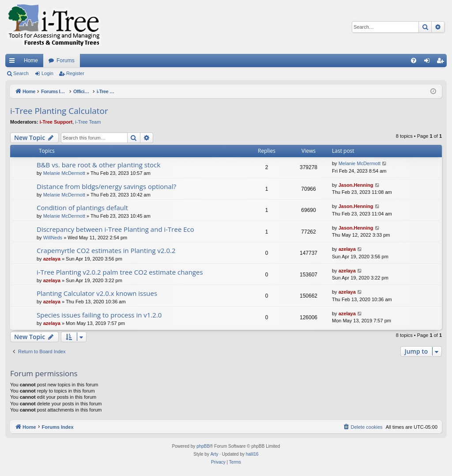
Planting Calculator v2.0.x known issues (97, 293)
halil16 (252, 454)
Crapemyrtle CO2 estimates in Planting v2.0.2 (106, 250)
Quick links (14, 62)
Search (21, 73)
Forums (66, 60)
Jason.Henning (356, 185)
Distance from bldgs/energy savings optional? (106, 186)
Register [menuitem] (442, 62)
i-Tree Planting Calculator (59, 111)
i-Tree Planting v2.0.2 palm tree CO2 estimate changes (120, 272)
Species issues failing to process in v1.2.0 (99, 315)
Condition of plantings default (82, 208)
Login (47, 73)
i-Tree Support (56, 122)
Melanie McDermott (64, 173)
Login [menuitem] (429, 62)
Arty (215, 454)
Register (75, 73)
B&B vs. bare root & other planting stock (98, 165)
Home (31, 60)
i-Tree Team (88, 122)
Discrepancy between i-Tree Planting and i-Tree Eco (115, 229)
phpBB (203, 446)
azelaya (52, 259)
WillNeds (53, 238)
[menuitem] (414, 60)
